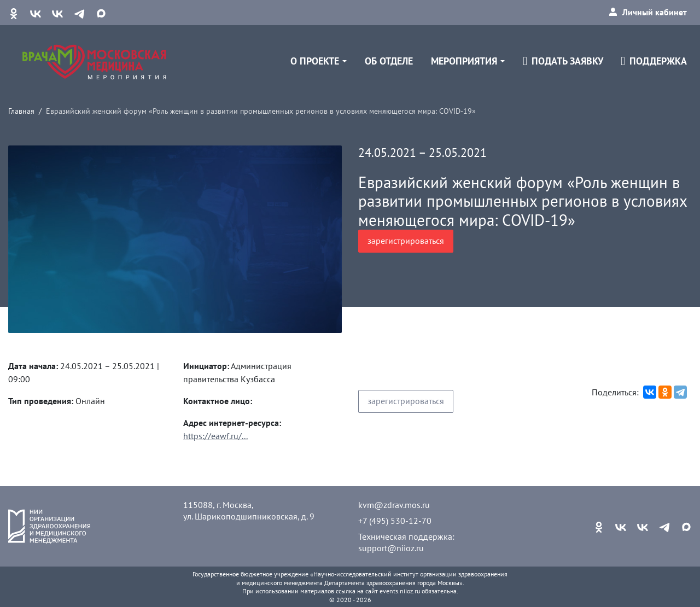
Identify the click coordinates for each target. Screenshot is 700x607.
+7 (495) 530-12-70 (395, 521)
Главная (21, 111)
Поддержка (654, 61)
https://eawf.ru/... (215, 436)
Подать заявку (563, 61)
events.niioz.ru (400, 591)
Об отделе (389, 61)
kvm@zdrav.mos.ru (394, 505)
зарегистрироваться (406, 241)
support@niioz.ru (391, 548)
